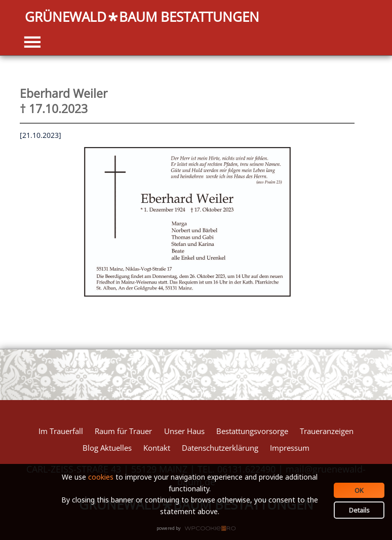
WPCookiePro (199, 529)
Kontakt (157, 448)
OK (359, 490)
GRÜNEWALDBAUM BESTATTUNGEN (142, 17)
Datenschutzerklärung (220, 448)
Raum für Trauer (123, 431)
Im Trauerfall (61, 431)
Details (359, 510)
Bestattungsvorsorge (252, 431)
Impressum (290, 448)
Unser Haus (184, 431)
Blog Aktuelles (107, 448)
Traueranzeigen (327, 431)
